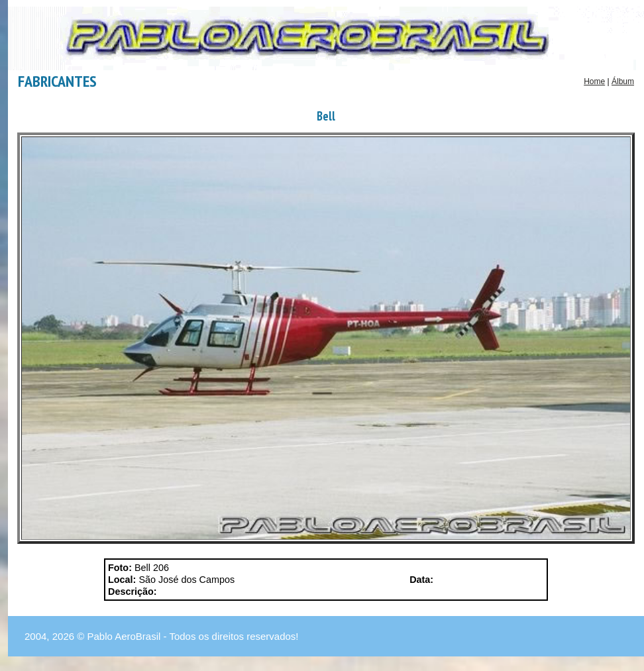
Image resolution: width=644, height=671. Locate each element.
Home (594, 81)
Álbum (623, 81)
